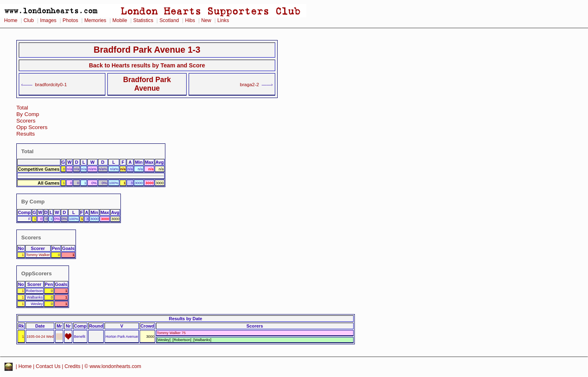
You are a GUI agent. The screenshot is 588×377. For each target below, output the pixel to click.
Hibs (190, 20)
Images (48, 20)
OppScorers (37, 273)
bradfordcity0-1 (51, 84)
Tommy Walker (38, 255)
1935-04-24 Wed (40, 337)
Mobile (120, 20)
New (206, 20)
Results (26, 134)
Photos (70, 20)
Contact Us (48, 366)
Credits (72, 366)
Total (22, 108)
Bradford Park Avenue (147, 84)
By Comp (28, 114)
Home (11, 20)
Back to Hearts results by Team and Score (147, 65)
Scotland (169, 20)
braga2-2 (249, 84)
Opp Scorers (32, 127)
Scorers (26, 121)
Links (223, 20)
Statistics (143, 20)
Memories (95, 20)
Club (29, 20)
